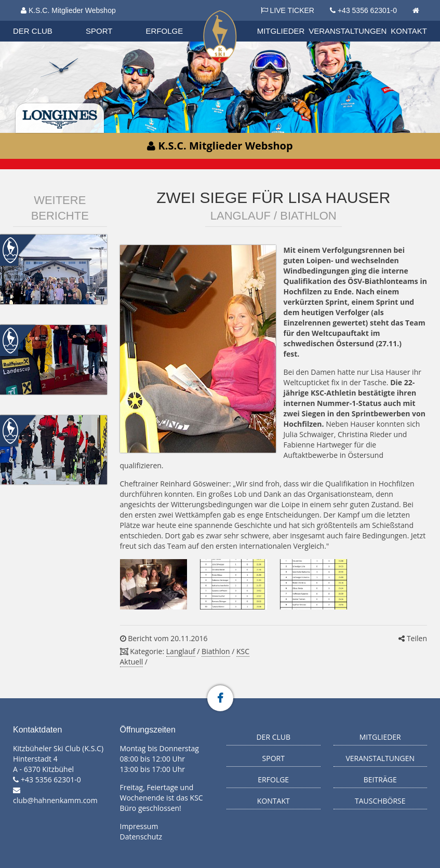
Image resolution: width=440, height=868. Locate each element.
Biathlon (216, 651)
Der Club (33, 31)
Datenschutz (141, 837)
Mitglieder (281, 31)
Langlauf (181, 651)
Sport (99, 31)
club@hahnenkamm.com (55, 800)
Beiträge (380, 779)
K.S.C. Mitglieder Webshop (68, 10)
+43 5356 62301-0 (367, 10)
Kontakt (409, 31)
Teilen (413, 638)
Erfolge (165, 31)
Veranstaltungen (348, 31)
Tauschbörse (380, 801)
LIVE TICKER (288, 10)
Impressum (139, 826)
